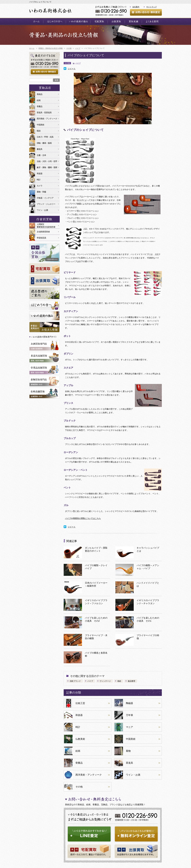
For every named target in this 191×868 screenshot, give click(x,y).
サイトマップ (151, 7)
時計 (39, 180)
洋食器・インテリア (45, 198)
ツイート (72, 69)
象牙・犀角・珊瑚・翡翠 (47, 167)
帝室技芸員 (41, 238)
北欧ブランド (75, 681)
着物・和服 (41, 192)
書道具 (40, 149)
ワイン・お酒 (42, 210)
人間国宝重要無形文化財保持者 (46, 226)
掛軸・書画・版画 (44, 143)
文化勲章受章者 (43, 232)
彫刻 (39, 131)
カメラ (40, 186)
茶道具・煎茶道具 (44, 112)
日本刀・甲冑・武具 (45, 137)
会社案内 (136, 7)
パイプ (78, 63)
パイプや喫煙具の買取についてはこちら (83, 518)
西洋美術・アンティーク (47, 119)
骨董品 (40, 106)
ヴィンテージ (105, 681)
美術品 (40, 94)
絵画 (39, 100)
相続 (119, 681)
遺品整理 (131, 681)
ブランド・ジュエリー (46, 204)
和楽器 (40, 173)
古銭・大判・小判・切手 (47, 161)
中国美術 (40, 125)
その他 (67, 63)
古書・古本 (41, 155)
